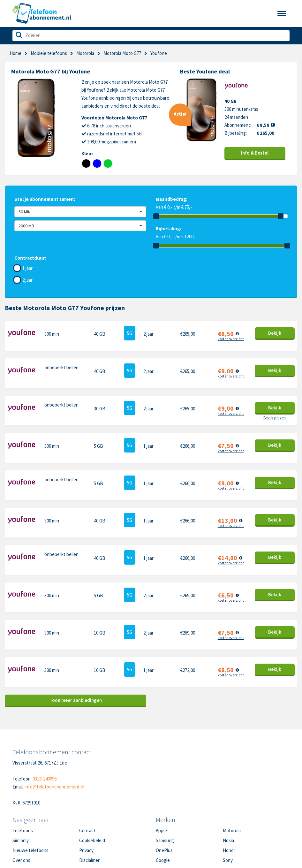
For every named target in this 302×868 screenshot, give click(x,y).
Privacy (86, 804)
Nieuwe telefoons (30, 804)
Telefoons (23, 784)
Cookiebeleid (92, 794)
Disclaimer (89, 814)
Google (163, 814)
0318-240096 (45, 733)
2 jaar (27, 280)
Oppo (228, 824)
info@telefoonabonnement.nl (54, 741)
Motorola (85, 53)
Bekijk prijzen (275, 408)
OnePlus (164, 804)
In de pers (22, 824)
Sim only (21, 794)
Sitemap (87, 824)
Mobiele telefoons (49, 53)
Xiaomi (162, 824)
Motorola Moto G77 (122, 53)
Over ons (21, 814)
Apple (161, 784)
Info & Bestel (255, 153)
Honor (229, 804)
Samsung (165, 794)
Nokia (228, 794)
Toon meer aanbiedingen (76, 654)
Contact (87, 784)
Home (15, 53)
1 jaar (27, 268)
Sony (228, 814)
